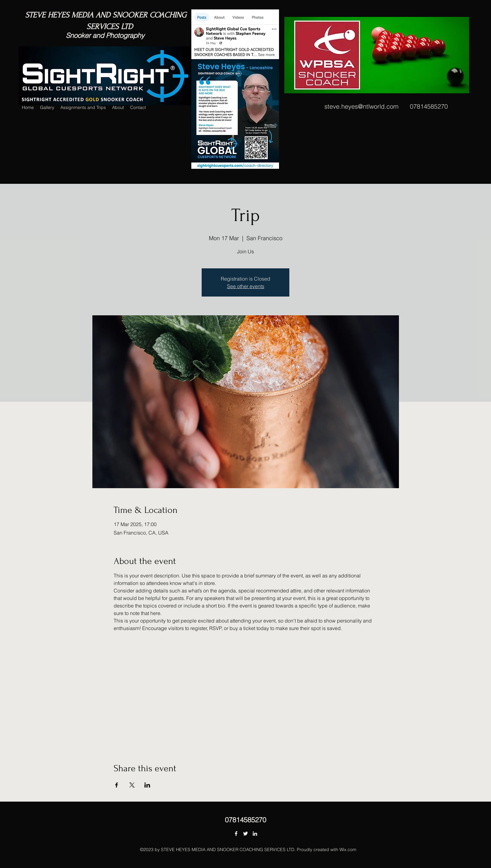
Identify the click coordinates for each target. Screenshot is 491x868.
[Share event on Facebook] (117, 785)
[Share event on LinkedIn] (147, 785)
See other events (246, 286)
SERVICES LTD (79, 27)
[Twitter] (246, 834)
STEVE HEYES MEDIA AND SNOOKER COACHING (106, 15)
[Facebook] (236, 834)
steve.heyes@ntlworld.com (362, 106)
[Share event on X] (132, 785)
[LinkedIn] (255, 834)
